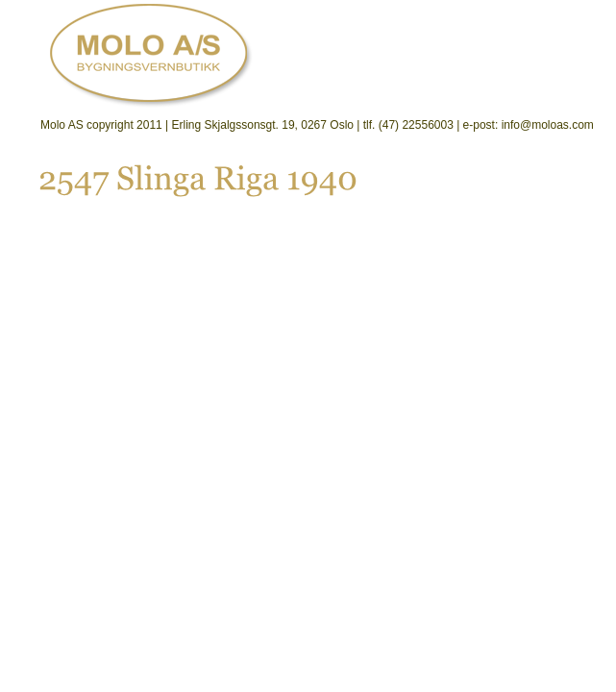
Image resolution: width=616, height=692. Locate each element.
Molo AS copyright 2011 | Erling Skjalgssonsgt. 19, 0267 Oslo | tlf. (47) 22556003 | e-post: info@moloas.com (317, 125)
